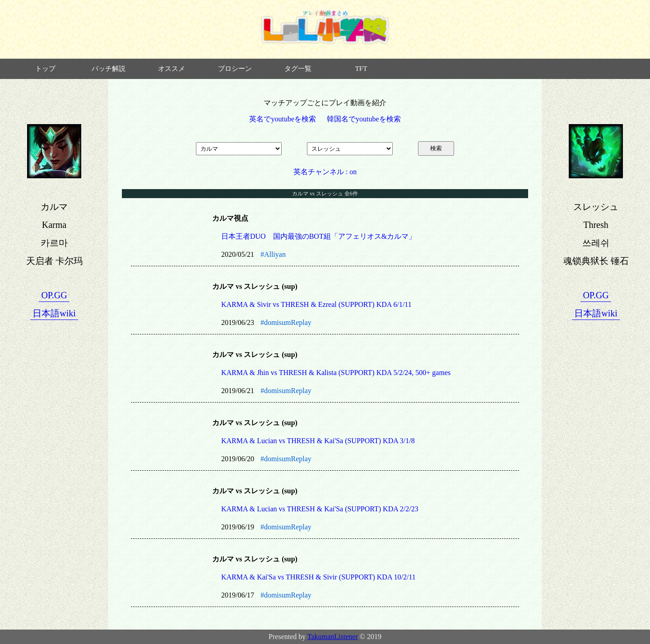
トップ (45, 69)
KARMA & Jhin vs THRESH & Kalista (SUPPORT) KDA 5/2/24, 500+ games (336, 373)
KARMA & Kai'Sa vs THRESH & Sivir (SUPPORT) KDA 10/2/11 (318, 577)
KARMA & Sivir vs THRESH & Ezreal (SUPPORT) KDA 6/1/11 (316, 304)
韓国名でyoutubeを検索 (364, 119)
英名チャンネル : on (325, 172)
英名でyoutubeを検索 (283, 119)
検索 (436, 148)
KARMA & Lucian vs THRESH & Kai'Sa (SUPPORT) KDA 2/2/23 (320, 509)
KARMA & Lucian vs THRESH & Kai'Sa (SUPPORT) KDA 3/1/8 (318, 441)
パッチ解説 (109, 69)
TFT (361, 69)
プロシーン (235, 69)
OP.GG (54, 295)
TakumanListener (333, 637)
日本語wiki (54, 313)
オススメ (172, 69)
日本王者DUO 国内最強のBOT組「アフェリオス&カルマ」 (318, 236)
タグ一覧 (298, 69)
